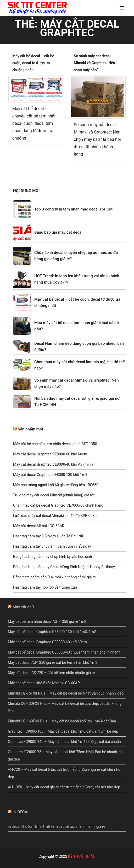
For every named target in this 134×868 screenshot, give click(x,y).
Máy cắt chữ (23, 607)
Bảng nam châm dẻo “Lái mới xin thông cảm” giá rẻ (54, 577)
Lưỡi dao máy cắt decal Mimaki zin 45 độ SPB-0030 (55, 516)
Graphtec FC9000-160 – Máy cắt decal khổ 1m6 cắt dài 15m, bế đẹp (63, 731)
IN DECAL (21, 812)
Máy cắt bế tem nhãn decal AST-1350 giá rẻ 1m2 (47, 622)
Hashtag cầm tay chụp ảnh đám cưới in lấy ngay (52, 546)
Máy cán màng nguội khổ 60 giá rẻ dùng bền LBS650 (56, 485)
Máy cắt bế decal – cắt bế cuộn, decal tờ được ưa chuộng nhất (33, 63)
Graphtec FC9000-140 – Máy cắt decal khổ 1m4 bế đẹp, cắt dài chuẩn (64, 742)
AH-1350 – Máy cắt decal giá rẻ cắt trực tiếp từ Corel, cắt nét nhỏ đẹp (64, 787)
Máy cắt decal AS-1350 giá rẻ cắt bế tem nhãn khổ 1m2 (53, 662)
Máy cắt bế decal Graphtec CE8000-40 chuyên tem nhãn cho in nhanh (64, 652)
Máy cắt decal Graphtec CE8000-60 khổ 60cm (50, 454)
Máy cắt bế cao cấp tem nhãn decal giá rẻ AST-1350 (55, 444)
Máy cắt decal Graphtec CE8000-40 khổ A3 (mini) (53, 464)
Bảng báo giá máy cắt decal (58, 232)
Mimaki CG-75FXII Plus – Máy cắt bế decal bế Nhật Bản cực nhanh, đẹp (66, 693)
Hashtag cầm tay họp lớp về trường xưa (45, 587)
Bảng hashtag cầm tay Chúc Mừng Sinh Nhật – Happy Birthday (64, 567)
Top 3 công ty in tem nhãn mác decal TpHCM (73, 209)
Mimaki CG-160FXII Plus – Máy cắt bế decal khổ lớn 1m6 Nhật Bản (62, 721)
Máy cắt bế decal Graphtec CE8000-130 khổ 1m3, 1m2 (52, 632)
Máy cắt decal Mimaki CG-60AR (39, 526)
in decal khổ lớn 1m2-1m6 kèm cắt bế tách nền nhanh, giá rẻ (57, 826)
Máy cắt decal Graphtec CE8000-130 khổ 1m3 (50, 475)
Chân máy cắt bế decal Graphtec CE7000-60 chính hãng (58, 505)
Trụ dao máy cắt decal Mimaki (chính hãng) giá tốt (54, 495)
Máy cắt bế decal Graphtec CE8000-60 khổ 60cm (47, 642)
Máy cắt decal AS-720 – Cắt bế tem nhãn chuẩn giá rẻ (51, 673)
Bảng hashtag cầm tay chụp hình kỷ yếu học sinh (52, 557)
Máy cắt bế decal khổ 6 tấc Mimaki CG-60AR (44, 683)
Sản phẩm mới (30, 429)
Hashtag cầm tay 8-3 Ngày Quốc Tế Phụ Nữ (48, 536)
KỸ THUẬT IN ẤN (82, 856)
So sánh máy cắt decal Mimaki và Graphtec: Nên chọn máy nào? (94, 63)
